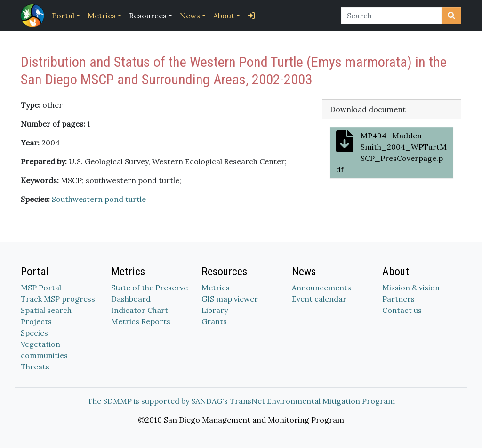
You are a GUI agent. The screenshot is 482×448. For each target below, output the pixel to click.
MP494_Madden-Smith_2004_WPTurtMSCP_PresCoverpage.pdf (391, 152)
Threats (35, 367)
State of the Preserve (149, 288)
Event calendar (319, 299)
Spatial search (46, 310)
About (224, 16)
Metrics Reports (141, 321)
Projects (36, 321)
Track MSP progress (58, 299)
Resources (148, 16)
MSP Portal (41, 288)
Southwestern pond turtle (99, 199)
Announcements (321, 288)
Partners (398, 299)
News (190, 16)
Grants (214, 321)
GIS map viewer (230, 299)
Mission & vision (411, 288)
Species (34, 333)
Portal (63, 16)
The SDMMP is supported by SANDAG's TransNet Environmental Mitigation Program (241, 401)
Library (215, 310)
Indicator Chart (140, 310)
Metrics (102, 16)
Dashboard (131, 299)
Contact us (402, 310)
